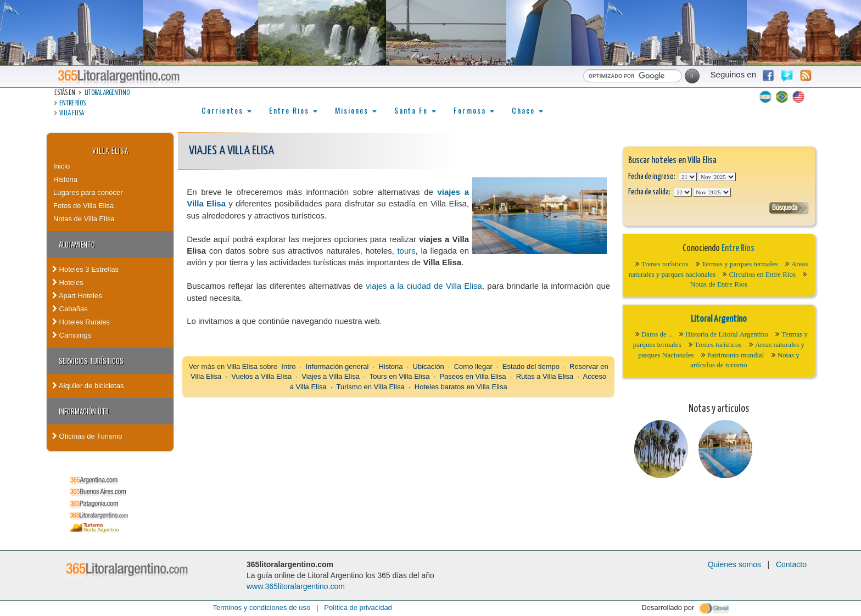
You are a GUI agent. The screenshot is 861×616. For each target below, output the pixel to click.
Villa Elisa (72, 113)
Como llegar (473, 366)
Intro (288, 366)
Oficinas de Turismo (87, 436)
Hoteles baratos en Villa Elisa (461, 387)
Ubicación (429, 366)
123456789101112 (717, 177)
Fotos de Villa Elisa (83, 206)
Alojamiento (77, 244)
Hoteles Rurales (81, 322)
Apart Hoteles (77, 296)
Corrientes (227, 110)
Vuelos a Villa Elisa (261, 376)
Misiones (356, 110)
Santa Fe (415, 110)
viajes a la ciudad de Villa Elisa (424, 286)
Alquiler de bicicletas (88, 386)
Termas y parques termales (740, 264)
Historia (65, 179)
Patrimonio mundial (736, 355)
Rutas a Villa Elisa (545, 376)
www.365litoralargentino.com (296, 586)
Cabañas (70, 309)
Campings (72, 335)
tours (406, 251)
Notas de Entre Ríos (719, 284)
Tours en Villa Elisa (400, 376)
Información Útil (84, 411)
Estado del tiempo (531, 366)
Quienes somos (734, 564)
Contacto (791, 564)
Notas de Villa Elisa (84, 219)
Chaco (527, 110)
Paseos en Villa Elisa (473, 376)
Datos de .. (657, 334)
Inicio (62, 166)
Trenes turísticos (665, 264)
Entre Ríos (72, 103)
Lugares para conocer (88, 192)
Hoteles (68, 282)
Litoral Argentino (107, 93)
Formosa (474, 110)
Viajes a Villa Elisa (331, 376)
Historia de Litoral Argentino (727, 334)
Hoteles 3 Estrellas (85, 269)
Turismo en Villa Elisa (370, 387)
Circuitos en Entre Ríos (762, 274)
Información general (337, 366)
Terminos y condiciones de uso (261, 607)
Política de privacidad (358, 607)
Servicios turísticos (91, 361)
